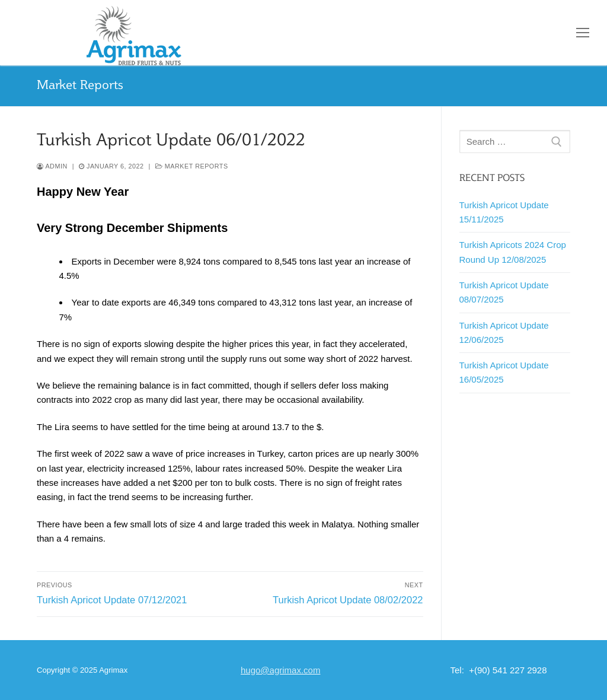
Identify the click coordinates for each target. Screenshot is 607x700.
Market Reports (192, 166)
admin (52, 166)
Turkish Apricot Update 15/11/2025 (504, 212)
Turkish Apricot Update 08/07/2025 (504, 292)
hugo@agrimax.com (280, 670)
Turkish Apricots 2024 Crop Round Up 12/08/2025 (513, 252)
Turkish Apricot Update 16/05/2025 (504, 372)
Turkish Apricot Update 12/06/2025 (504, 332)
